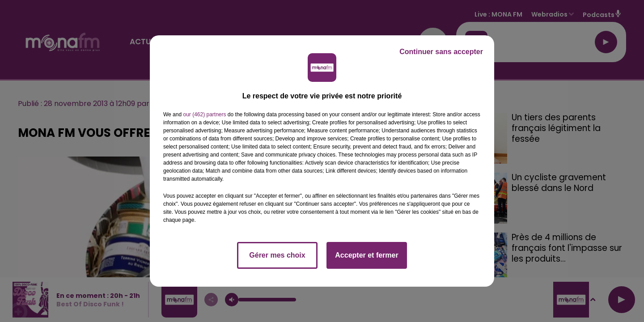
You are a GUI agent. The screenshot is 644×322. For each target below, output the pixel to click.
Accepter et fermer (366, 255)
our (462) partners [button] (204, 114)
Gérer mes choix (277, 255)
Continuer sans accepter (441, 52)
